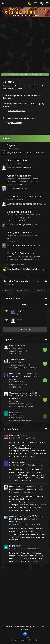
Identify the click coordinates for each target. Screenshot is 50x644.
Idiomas (8, 627)
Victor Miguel (18, 382)
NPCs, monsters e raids (20, 233)
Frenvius (20, 311)
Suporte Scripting (15, 123)
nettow (16, 524)
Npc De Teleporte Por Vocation (21, 245)
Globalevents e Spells (19, 212)
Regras (11, 145)
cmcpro (16, 492)
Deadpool (17, 362)
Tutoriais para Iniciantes (23, 406)
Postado (28, 438)
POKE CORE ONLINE (18, 346)
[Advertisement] (25, 44)
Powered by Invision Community (25, 640)
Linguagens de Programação (25, 368)
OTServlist (17, 354)
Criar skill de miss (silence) (19, 225)
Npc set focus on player (18, 168)
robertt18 (16, 438)
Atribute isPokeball (17, 360)
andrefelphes (18, 348)
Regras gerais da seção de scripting (23, 152)
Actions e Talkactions (19, 176)
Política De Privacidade (25, 627)
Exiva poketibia (14, 189)
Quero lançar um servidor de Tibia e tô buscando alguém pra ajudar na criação (25, 376)
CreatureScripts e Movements (24, 197)
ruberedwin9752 (20, 465)
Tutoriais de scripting (17, 111)
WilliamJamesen (19, 415)
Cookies (25, 629)
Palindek (16, 401)
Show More (25, 329)
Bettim (19, 320)
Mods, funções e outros (21, 253)
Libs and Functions (17, 160)
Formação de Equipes (22, 420)
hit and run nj (15, 412)
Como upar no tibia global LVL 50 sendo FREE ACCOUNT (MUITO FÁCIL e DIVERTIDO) (25, 396)
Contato (41, 627)
